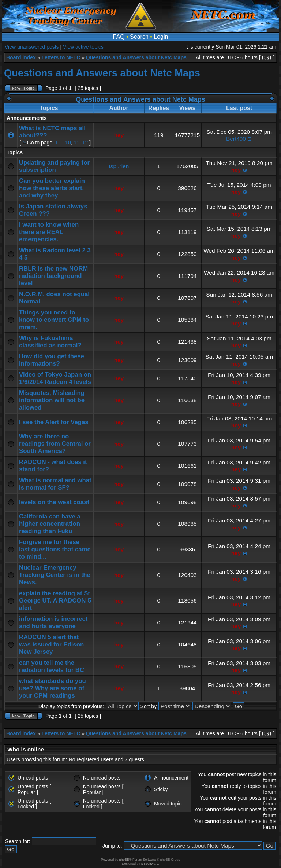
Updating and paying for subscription (54, 166)
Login (161, 37)
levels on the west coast (54, 502)
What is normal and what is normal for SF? (55, 484)
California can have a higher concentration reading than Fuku (50, 524)
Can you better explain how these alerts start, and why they (52, 188)
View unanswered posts (32, 47)
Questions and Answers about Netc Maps (136, 57)
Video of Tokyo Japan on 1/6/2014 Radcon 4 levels (55, 378)
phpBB (124, 860)
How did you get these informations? (52, 360)
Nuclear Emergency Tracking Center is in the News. (55, 575)
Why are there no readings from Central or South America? (55, 444)
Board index (21, 57)
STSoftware (150, 864)
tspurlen (119, 166)
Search (139, 37)
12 (85, 143)
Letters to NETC (61, 57)
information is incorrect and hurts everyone (53, 622)
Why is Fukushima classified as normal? (50, 342)
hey (119, 135)
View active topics (83, 47)
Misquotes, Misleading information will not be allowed (52, 400)
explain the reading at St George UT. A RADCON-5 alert (55, 601)
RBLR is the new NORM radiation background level (53, 276)
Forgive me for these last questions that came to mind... (55, 549)
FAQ (119, 37)
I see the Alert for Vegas (54, 422)
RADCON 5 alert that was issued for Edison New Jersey (51, 644)
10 (68, 143)
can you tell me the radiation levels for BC (52, 666)
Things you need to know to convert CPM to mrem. (54, 320)
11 (76, 143)
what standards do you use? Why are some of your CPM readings (53, 688)
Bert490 (236, 139)
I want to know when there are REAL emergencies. (49, 232)
